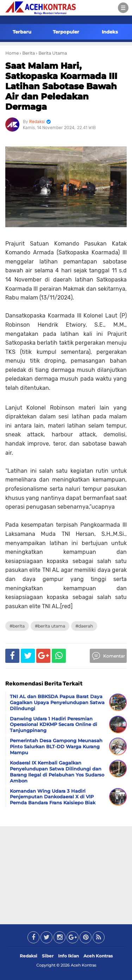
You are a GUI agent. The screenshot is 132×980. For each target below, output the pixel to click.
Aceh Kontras (98, 956)
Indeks (110, 32)
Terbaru (22, 32)
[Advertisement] (66, 874)
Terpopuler (66, 32)
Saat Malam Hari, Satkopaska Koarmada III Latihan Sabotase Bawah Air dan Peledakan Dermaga (61, 86)
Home (12, 53)
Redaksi (29, 956)
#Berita (17, 626)
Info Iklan (68, 956)
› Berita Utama (51, 53)
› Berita (27, 53)
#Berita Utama (50, 626)
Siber (48, 956)
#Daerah (84, 626)
